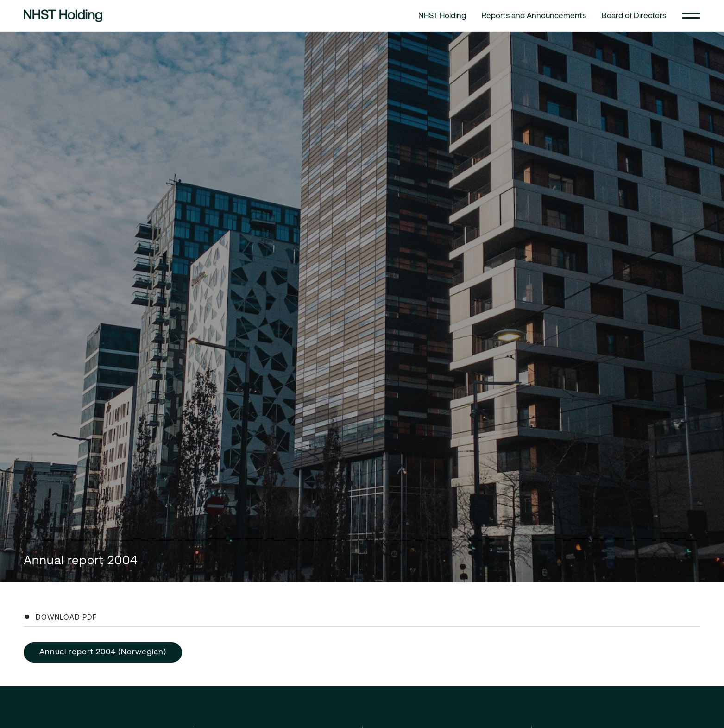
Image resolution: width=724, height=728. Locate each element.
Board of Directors (634, 15)
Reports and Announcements (534, 15)
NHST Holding (442, 15)
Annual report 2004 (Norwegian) (103, 652)
